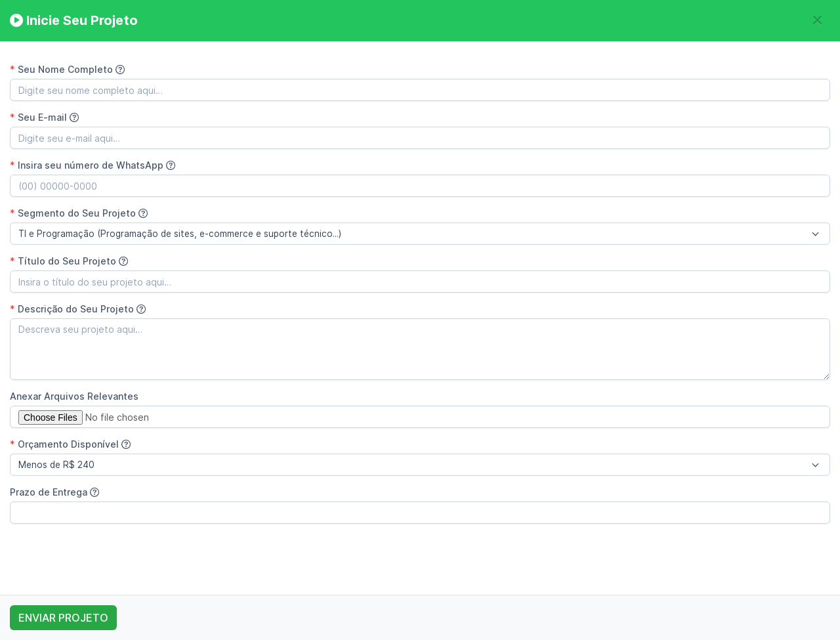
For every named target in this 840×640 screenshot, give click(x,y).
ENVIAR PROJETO (63, 618)
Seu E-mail (44, 117)
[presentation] (110, 559)
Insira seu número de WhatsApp (93, 165)
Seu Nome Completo (67, 69)
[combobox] (420, 234)
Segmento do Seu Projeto (79, 213)
